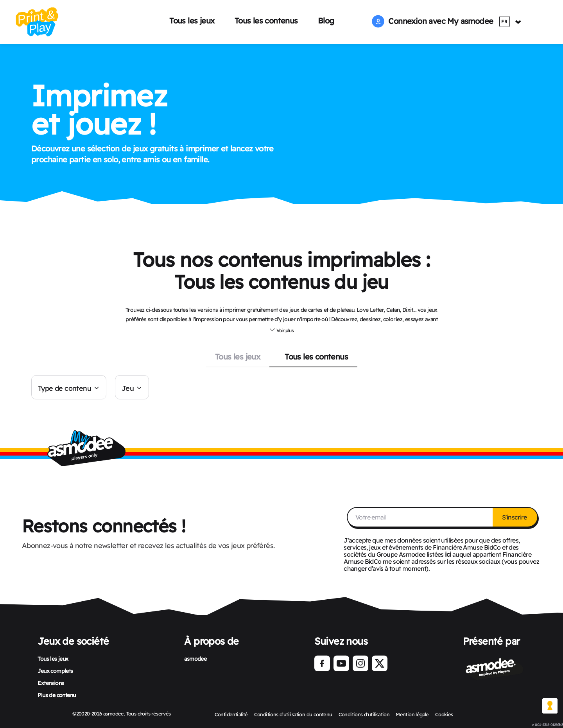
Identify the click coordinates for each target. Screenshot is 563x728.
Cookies (444, 714)
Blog (326, 21)
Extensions (51, 683)
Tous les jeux (192, 21)
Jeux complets (55, 671)
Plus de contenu (56, 695)
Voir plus (281, 330)
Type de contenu (65, 388)
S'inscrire (515, 517)
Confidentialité (231, 714)
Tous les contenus (266, 21)
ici (448, 554)
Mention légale (412, 714)
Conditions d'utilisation (364, 714)
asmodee (195, 659)
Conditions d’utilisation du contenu (293, 714)
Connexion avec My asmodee (433, 21)
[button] (281, 330)
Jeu (128, 388)
